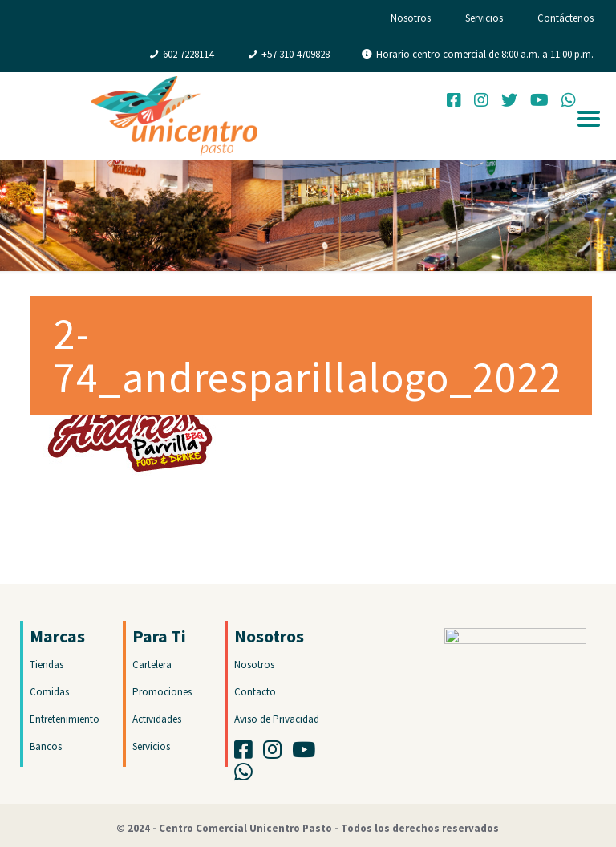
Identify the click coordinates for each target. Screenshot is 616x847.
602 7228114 (188, 54)
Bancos (46, 746)
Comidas (49, 692)
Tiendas (47, 665)
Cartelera (152, 665)
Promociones (162, 692)
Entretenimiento (65, 719)
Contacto (255, 692)
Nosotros (411, 18)
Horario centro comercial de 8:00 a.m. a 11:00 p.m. (485, 54)
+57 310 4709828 (296, 54)
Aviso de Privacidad (277, 719)
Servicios (484, 18)
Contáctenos (565, 18)
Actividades (157, 719)
